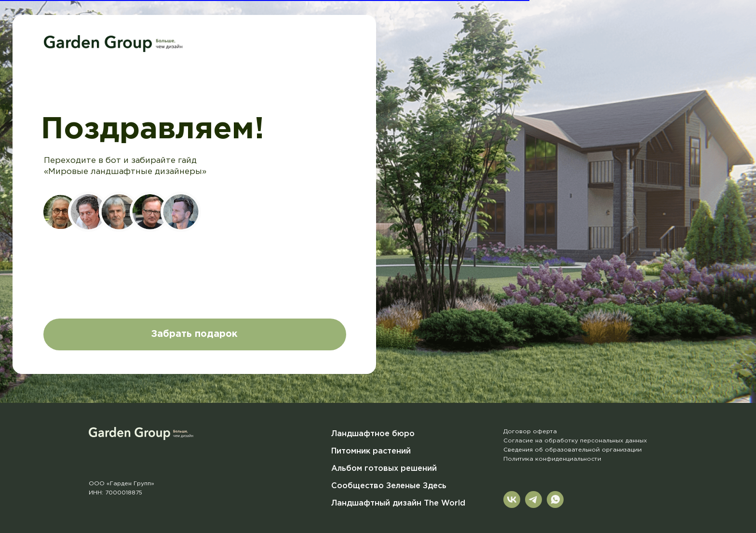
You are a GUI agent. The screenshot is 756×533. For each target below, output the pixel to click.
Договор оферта (530, 432)
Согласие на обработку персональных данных (575, 441)
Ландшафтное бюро (373, 434)
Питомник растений (371, 451)
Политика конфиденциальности (552, 459)
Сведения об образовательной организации (573, 450)
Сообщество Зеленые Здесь (389, 486)
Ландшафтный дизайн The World (398, 503)
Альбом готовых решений (384, 469)
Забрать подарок (195, 334)
